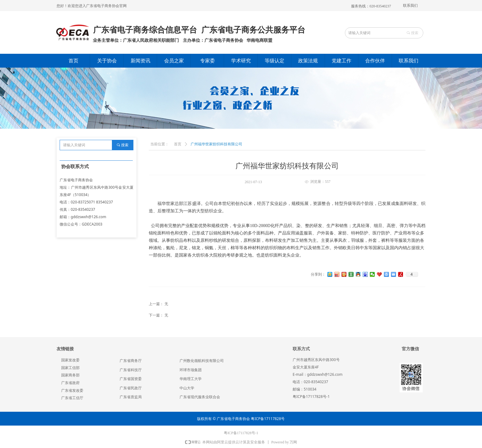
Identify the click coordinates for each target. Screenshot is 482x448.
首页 (178, 144)
